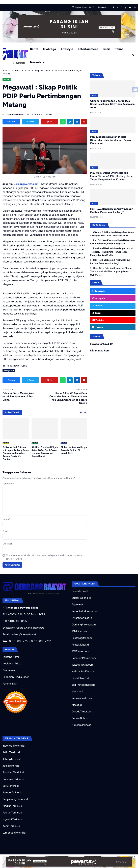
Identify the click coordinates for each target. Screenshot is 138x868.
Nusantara (37, 62)
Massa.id (77, 705)
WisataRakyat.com (83, 665)
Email (6, 531)
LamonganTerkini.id (14, 833)
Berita (34, 49)
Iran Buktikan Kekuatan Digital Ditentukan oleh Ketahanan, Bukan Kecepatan (111, 140)
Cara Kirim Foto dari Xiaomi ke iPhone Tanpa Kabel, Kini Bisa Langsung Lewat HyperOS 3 (111, 271)
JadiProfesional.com (84, 685)
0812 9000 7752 (41, 641)
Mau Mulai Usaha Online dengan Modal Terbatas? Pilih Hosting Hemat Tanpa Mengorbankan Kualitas (112, 176)
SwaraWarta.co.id (82, 618)
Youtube (98, 320)
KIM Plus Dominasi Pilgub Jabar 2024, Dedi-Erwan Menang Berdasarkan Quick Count (74, 452)
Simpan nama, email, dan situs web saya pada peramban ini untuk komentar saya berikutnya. (44, 557)
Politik (7, 80)
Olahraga (50, 49)
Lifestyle (67, 49)
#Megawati (9, 371)
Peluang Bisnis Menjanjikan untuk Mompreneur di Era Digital (18, 396)
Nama (6, 519)
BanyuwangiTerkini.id (15, 799)
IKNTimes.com (80, 651)
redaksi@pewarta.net (23, 634)
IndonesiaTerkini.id (13, 746)
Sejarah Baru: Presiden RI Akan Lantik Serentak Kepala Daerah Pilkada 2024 (16, 452)
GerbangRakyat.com (84, 625)
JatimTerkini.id (11, 752)
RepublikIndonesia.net (85, 611)
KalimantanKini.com (84, 671)
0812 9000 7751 (19, 641)
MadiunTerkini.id (12, 806)
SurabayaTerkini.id (13, 779)
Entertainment (88, 49)
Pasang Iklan (10, 684)
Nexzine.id (78, 691)
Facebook (99, 291)
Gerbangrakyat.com (26, 184)
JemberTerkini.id (12, 792)
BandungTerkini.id (13, 772)
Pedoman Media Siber (16, 677)
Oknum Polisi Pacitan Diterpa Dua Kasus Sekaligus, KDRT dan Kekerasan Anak (112, 104)
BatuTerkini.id (11, 786)
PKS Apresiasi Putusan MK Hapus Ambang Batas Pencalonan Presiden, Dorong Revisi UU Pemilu (45, 453)
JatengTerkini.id (12, 759)
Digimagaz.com (100, 351)
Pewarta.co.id (80, 591)
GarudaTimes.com (82, 712)
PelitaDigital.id (80, 645)
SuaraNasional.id (81, 598)
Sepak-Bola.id (80, 718)
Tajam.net (77, 604)
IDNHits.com (79, 631)
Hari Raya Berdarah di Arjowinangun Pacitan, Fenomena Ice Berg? (110, 261)
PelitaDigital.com (82, 638)
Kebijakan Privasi (12, 664)
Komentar (8, 484)
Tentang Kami (11, 657)
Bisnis (106, 49)
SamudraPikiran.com (84, 658)
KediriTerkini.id (11, 826)
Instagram (99, 298)
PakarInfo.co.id (80, 678)
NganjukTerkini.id (13, 819)
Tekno (119, 49)
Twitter (97, 306)
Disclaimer (9, 670)
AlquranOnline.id (81, 725)
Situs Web (8, 544)
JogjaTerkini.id (11, 766)
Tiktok (97, 313)
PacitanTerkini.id (12, 813)
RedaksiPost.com (82, 698)
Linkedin (98, 327)
